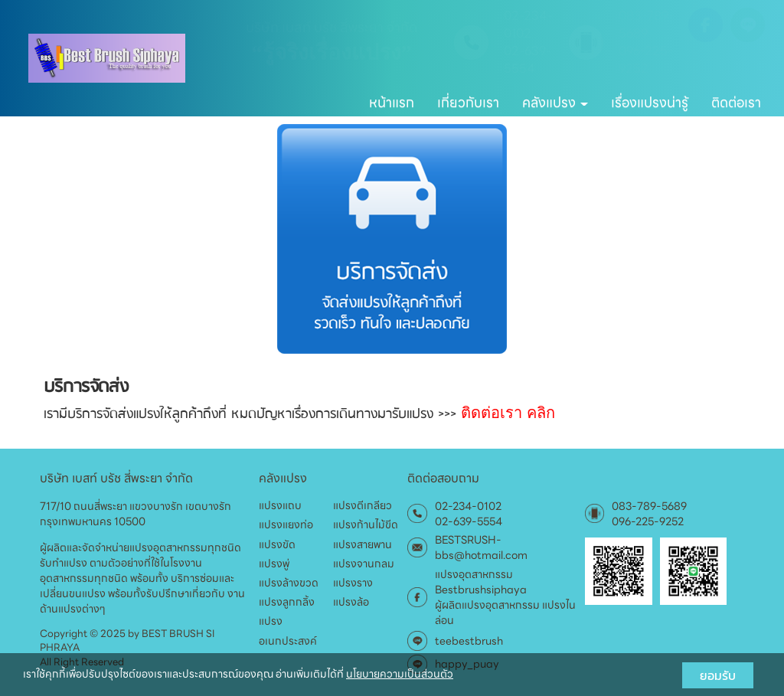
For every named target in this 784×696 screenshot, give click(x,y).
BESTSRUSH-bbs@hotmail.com (481, 547)
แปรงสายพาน (363, 544)
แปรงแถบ (280, 505)
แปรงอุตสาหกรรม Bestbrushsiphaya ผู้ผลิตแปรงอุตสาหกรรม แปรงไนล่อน (505, 597)
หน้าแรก (392, 102)
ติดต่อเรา (736, 102)
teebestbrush (469, 641)
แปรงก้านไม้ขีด (366, 524)
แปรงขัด (277, 544)
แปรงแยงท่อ (286, 524)
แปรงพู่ (274, 564)
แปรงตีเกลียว (363, 505)
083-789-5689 (646, 25)
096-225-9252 (646, 60)
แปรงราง (353, 583)
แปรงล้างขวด (289, 583)
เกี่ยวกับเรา (468, 102)
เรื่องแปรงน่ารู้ (650, 102)
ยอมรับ (718, 675)
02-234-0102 (528, 25)
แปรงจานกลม (364, 564)
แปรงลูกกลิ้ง (287, 602)
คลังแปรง (555, 102)
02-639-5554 (528, 60)
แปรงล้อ (351, 602)
